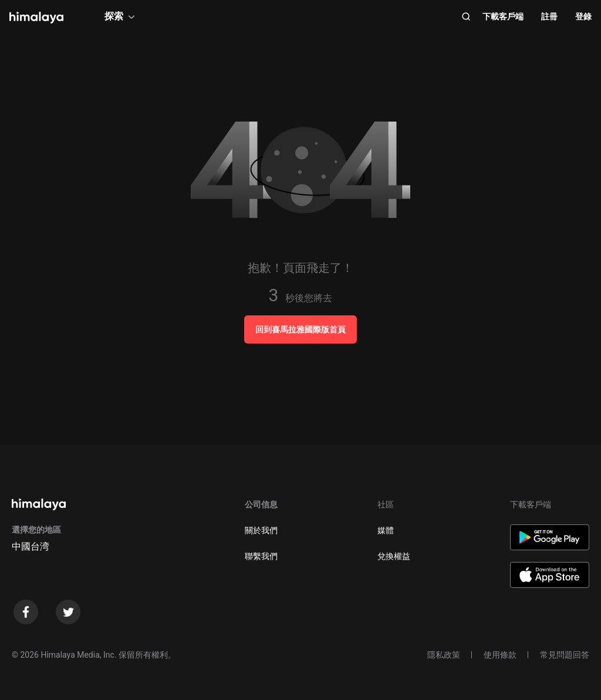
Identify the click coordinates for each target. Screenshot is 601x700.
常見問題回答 (565, 655)
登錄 (583, 16)
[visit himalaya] (36, 18)
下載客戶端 (503, 16)
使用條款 (500, 655)
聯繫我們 (261, 556)
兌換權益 (394, 556)
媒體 (386, 530)
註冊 (549, 16)
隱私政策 (444, 655)
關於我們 (261, 530)
